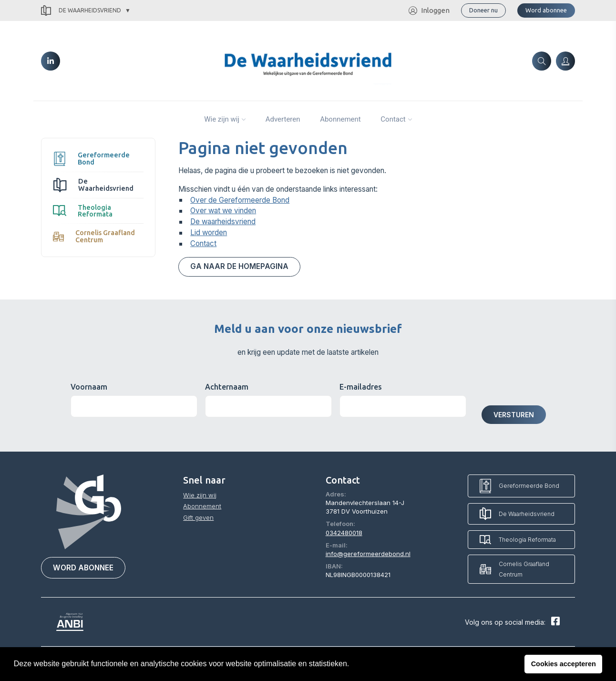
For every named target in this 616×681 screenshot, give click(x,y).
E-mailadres (361, 387)
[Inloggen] (565, 61)
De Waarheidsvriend (81, 11)
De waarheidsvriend (223, 222)
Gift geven (198, 517)
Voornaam (89, 387)
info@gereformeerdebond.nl (368, 554)
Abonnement (340, 119)
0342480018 (344, 533)
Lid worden (209, 232)
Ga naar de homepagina (239, 266)
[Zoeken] (542, 61)
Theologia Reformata (83, 211)
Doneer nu (483, 10)
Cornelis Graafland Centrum (94, 236)
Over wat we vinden (223, 211)
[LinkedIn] (51, 61)
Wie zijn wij (222, 119)
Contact (393, 119)
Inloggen (429, 11)
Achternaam (227, 387)
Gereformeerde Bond (91, 158)
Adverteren (283, 119)
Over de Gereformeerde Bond (240, 200)
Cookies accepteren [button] (564, 664)
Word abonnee (546, 10)
